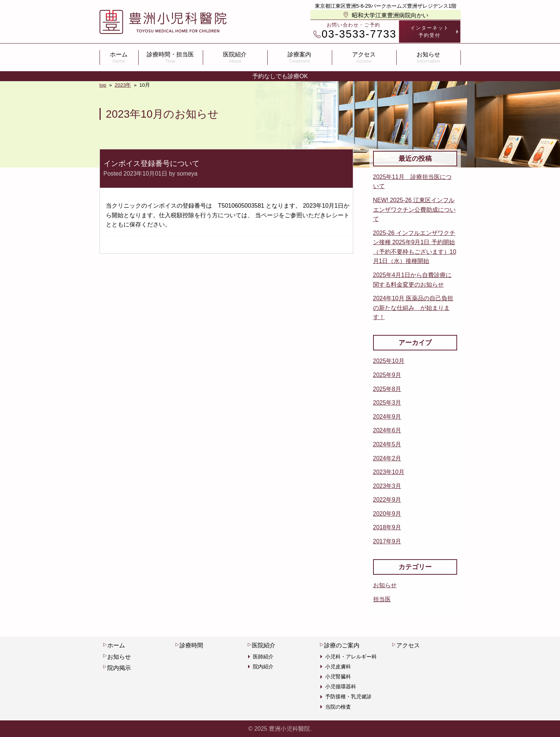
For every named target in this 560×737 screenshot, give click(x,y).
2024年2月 (387, 458)
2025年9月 (387, 375)
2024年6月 (387, 430)
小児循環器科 (341, 686)
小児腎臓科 (338, 677)
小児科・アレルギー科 (351, 657)
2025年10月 (389, 361)
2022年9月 (387, 500)
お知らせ (429, 58)
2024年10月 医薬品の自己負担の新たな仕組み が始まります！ (413, 308)
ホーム (119, 58)
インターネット (430, 32)
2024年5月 (387, 444)
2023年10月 (389, 472)
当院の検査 (338, 707)
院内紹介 (263, 667)
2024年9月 (387, 417)
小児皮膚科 (338, 667)
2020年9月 (387, 514)
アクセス (364, 58)
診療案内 (300, 58)
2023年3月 (387, 486)
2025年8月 (387, 389)
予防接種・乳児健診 (348, 696)
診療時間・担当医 (171, 58)
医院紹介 (235, 58)
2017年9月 (387, 541)
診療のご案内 (340, 645)
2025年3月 (387, 403)
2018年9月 (387, 527)
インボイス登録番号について (152, 163)
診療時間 (189, 645)
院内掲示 (117, 668)
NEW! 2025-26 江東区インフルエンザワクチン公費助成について (414, 210)
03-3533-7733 (355, 34)
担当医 (382, 599)
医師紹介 (263, 657)
